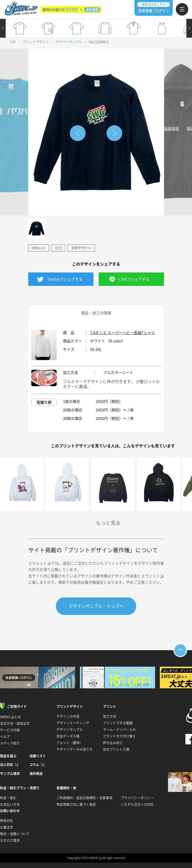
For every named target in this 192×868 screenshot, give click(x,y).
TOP (13, 42)
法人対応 (7, 765)
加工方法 (110, 716)
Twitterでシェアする (65, 279)
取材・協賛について (15, 834)
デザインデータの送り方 (74, 749)
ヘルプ (5, 737)
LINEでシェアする (134, 279)
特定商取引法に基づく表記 (76, 804)
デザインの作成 (68, 716)
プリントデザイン (36, 42)
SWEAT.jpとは (10, 717)
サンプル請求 (10, 774)
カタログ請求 (10, 840)
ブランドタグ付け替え (119, 736)
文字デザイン (81, 248)
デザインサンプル (69, 42)
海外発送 (36, 774)
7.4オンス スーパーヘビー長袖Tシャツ (122, 333)
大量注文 (7, 827)
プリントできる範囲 (118, 723)
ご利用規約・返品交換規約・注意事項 (84, 798)
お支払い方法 (10, 804)
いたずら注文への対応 (137, 804)
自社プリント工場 (116, 749)
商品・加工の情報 (96, 313)
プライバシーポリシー (137, 798)
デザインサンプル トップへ (96, 606)
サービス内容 (10, 730)
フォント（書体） (70, 743)
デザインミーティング (73, 723)
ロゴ (58, 248)
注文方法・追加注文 (15, 723)
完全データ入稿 (68, 736)
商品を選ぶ (8, 756)
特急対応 (7, 821)
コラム (34, 765)
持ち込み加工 (113, 743)
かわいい (39, 248)
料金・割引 (8, 798)
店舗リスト (38, 756)
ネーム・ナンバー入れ (119, 730)
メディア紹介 (10, 743)
